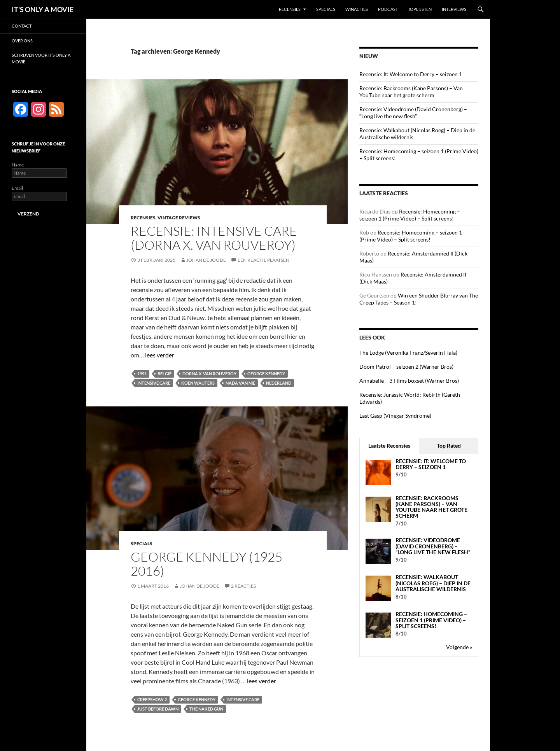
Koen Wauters (198, 383)
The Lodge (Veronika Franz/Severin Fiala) (408, 353)
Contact (22, 26)
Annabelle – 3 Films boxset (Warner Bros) (409, 381)
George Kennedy (266, 374)
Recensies (290, 9)
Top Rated (449, 446)
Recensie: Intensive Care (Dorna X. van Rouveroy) (214, 238)
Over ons (22, 41)
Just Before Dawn (158, 709)
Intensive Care (154, 383)
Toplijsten (420, 9)
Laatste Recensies (389, 446)
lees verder (160, 355)
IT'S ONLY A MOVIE (43, 9)
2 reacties (243, 586)
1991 (142, 374)
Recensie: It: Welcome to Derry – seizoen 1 (411, 74)
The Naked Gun (206, 709)
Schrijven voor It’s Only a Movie (41, 58)
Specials (326, 9)
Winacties (357, 9)
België (164, 374)
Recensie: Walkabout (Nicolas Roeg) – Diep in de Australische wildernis (433, 583)
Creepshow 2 (152, 699)
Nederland (279, 383)
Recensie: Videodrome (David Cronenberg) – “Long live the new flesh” (413, 113)
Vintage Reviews (179, 218)
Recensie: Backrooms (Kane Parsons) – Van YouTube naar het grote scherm (411, 92)
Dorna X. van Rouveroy (209, 374)
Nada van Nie (240, 383)
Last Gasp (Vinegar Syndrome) (395, 416)
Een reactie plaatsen (263, 260)
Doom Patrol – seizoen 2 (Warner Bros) (406, 367)
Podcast (388, 9)
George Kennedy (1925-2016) (209, 564)
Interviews (454, 9)
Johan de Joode (206, 260)
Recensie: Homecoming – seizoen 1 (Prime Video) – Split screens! (410, 215)
